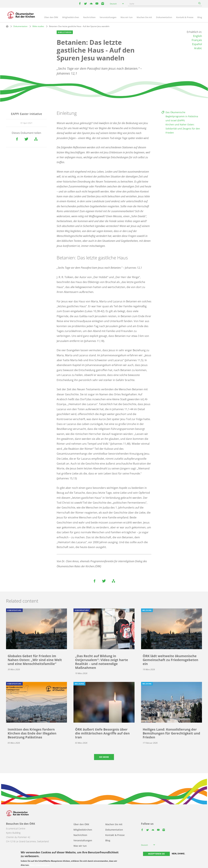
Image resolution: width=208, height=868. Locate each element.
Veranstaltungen (108, 17)
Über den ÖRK (51, 17)
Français (197, 40)
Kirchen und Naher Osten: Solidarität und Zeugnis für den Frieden (183, 129)
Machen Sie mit (144, 17)
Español (197, 44)
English (198, 36)
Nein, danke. (178, 854)
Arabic (198, 48)
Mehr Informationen (40, 865)
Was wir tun (127, 17)
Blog (200, 17)
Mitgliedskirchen (71, 17)
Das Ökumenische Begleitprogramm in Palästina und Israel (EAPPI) (182, 116)
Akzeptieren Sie (156, 854)
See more (104, 757)
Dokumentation (164, 17)
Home (7, 26)
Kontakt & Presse (185, 17)
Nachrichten (89, 17)
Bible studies (38, 26)
